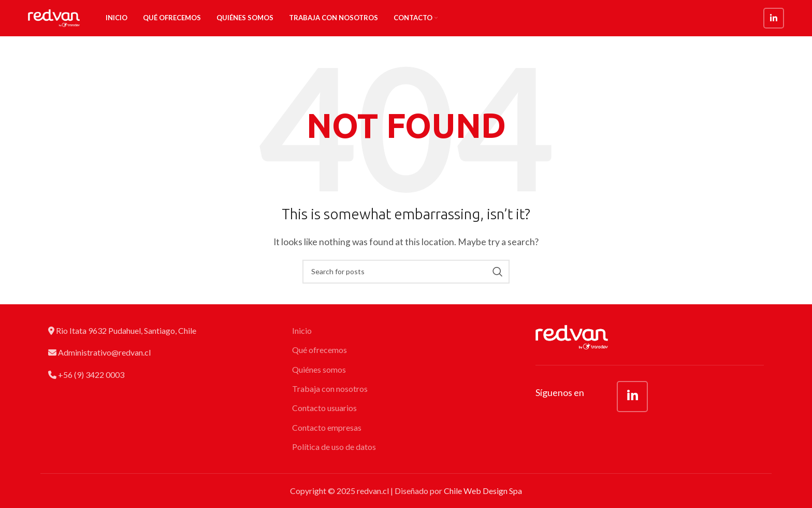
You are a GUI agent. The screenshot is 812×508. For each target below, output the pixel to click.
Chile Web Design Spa (483, 491)
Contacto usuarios (324, 408)
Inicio (302, 330)
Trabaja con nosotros (330, 389)
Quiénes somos (319, 369)
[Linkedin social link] (774, 18)
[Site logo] (54, 17)
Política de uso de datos (334, 447)
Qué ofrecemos (320, 350)
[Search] (406, 272)
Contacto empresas (327, 427)
